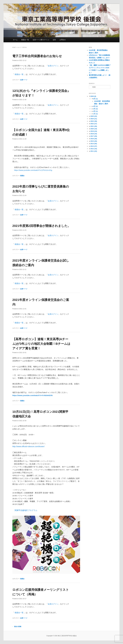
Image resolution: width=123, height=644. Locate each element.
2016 (94, 139)
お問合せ (63, 40)
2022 (94, 124)
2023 (94, 121)
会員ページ (24, 80)
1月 (95, 114)
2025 (94, 116)
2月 (95, 111)
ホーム (15, 40)
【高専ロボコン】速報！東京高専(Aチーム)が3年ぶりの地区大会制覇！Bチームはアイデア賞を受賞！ (41, 344)
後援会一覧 (25, 40)
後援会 (22, 176)
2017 (94, 136)
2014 (94, 144)
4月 (95, 106)
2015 (94, 141)
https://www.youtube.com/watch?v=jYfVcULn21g (33, 170)
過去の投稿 (17, 627)
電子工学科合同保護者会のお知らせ (37, 56)
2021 (94, 126)
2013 (94, 146)
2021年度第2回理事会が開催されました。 (42, 226)
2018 (94, 134)
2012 (94, 149)
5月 (95, 99)
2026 (93, 96)
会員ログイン (53, 66)
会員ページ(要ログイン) (41, 40)
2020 (94, 129)
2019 (94, 131)
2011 (94, 151)
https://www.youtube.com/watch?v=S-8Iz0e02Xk (33, 395)
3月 (95, 109)
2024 (94, 119)
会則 (54, 40)
